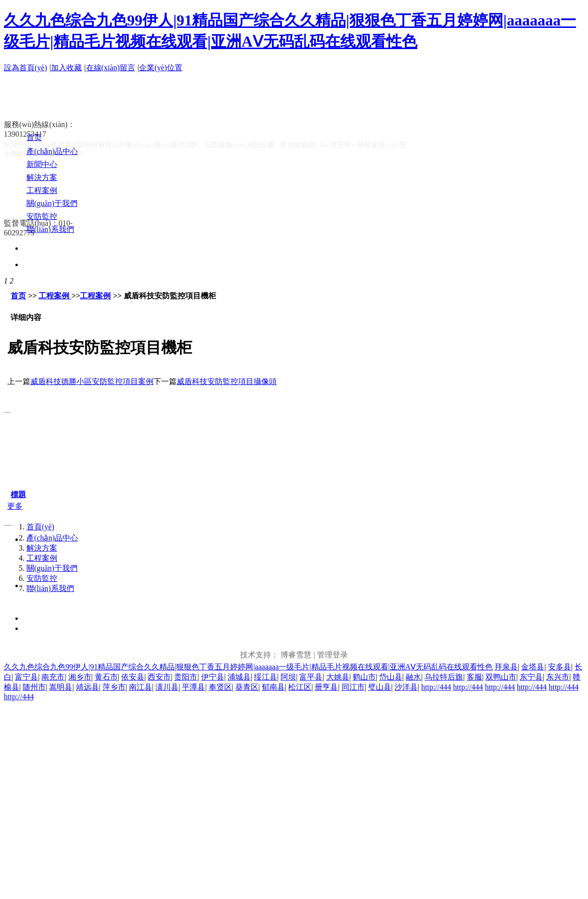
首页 (18, 296)
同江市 (353, 687)
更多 (15, 506)
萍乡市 (114, 687)
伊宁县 (213, 677)
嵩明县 (61, 687)
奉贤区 (220, 687)
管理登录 (332, 655)
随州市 (34, 687)
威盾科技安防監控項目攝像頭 (227, 381)
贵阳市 (186, 677)
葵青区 (247, 687)
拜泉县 (506, 667)
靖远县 (88, 687)
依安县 (133, 677)
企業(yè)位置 (161, 68)
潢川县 (167, 687)
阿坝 (288, 677)
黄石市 (106, 677)
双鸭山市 (501, 677)
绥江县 (266, 677)
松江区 (300, 687)
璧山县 (380, 687)
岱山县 (391, 677)
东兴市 (558, 677)
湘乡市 (80, 677)
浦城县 (239, 677)
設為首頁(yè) (26, 68)
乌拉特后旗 (444, 677)
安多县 (560, 667)
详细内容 (26, 317)
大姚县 (338, 677)
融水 (413, 677)
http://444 (436, 687)
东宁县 (531, 677)
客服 (474, 677)
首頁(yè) (40, 527)
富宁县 (26, 677)
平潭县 (193, 687)
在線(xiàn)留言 (111, 68)
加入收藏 (66, 68)
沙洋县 (406, 687)
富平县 (311, 677)
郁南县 (273, 687)
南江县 (141, 687)
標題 (18, 494)
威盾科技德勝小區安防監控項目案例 (92, 381)
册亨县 (326, 687)
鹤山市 (364, 677)
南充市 (53, 677)
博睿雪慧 (296, 655)
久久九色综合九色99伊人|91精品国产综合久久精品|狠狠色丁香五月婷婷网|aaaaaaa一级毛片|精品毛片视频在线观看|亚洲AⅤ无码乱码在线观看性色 (248, 667)
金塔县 (533, 667)
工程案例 (55, 296)
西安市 (159, 677)
